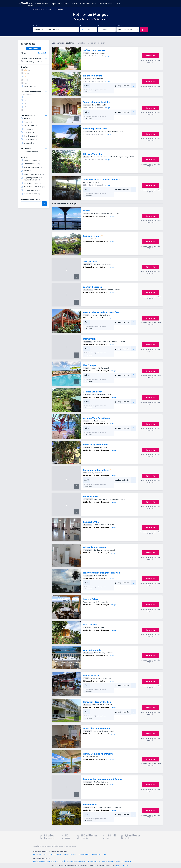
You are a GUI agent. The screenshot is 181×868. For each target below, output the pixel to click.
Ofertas (74, 4)
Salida (100, 26)
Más (116, 4)
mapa (108, 56)
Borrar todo (42, 53)
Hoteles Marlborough (99, 854)
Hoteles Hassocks (94, 861)
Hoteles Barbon (84, 854)
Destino (36, 26)
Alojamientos (56, 4)
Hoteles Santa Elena (40, 854)
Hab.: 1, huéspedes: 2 (126, 29)
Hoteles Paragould (70, 854)
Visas (94, 4)
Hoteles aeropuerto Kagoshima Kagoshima (117, 861)
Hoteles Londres (53, 861)
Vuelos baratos (42, 4)
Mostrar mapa (34, 48)
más (117, 865)
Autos (66, 4)
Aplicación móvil (106, 4)
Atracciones (85, 4)
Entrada (83, 26)
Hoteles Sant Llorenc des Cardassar (73, 861)
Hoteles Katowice (39, 861)
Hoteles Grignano (55, 854)
